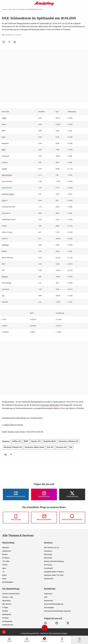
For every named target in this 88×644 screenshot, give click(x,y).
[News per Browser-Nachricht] (72, 518)
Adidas (4, 118)
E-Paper (5, 608)
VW (3, 296)
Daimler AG (36, 441)
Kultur (5, 575)
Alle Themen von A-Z (52, 548)
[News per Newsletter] (44, 518)
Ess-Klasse (48, 565)
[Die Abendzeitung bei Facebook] (16, 494)
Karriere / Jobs (8, 597)
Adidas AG (16, 441)
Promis (5, 565)
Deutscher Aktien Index (35, 447)
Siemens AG (61, 447)
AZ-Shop (5, 618)
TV (3, 572)
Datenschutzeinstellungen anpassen (57, 611)
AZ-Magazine (7, 621)
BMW (4, 150)
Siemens (5, 277)
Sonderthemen (8, 625)
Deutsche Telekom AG (13, 447)
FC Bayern (6, 558)
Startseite (5, 9)
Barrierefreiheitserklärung (54, 604)
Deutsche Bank (7, 175)
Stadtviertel (7, 551)
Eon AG (50, 447)
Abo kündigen (49, 608)
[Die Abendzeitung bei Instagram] (44, 494)
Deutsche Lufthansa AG (68, 441)
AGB (46, 597)
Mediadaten (7, 614)
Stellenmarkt (49, 579)
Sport (4, 568)
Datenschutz (49, 601)
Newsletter (48, 551)
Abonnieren (7, 601)
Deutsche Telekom (8, 194)
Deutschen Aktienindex (50, 405)
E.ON (3, 200)
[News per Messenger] (16, 518)
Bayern (5, 554)
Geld (14, 9)
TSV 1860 (6, 561)
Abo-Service (7, 604)
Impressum (48, 594)
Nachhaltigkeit (8, 582)
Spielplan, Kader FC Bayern (54, 572)
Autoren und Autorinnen (11, 594)
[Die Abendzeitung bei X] (72, 494)
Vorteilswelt (48, 568)
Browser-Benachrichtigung (54, 561)
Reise (4, 579)
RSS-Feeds (48, 558)
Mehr (10, 9)
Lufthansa (5, 245)
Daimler (4, 169)
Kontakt (5, 611)
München (6, 548)
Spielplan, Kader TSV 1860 (54, 575)
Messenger (48, 554)
